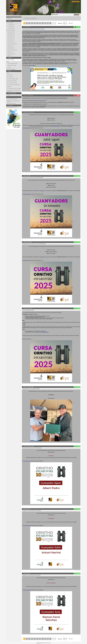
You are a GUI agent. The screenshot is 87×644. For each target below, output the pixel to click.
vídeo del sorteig (43, 101)
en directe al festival (56, 126)
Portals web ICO (75, 2)
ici (35, 65)
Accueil (8, 17)
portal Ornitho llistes (27, 128)
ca (75, 15)
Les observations (10, 23)
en (78, 15)
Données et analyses (10, 30)
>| (50, 23)
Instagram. (71, 126)
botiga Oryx (60, 123)
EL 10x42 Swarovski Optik (44, 332)
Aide (8, 62)
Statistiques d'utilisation (11, 69)
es (76, 15)
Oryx (45, 331)
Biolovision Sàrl (39, 643)
